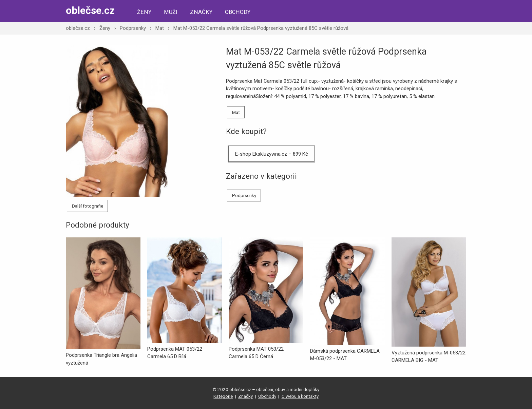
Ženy (144, 12)
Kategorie (223, 396)
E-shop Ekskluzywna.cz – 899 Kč (272, 154)
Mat (160, 28)
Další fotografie (88, 206)
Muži (171, 12)
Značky (201, 12)
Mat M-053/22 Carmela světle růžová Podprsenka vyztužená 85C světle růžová (261, 28)
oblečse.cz (90, 10)
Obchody (238, 12)
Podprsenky (133, 28)
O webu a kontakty (300, 396)
